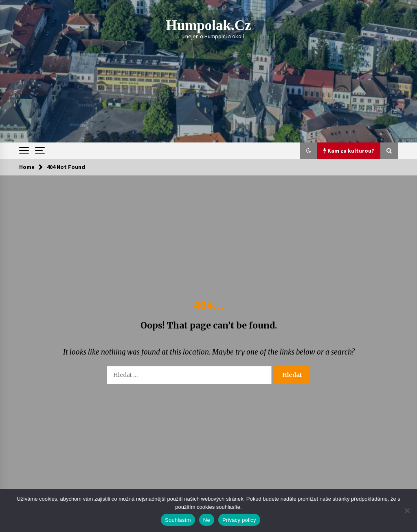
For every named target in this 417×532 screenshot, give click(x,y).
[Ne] (407, 510)
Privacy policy (239, 520)
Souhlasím (178, 520)
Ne (207, 520)
